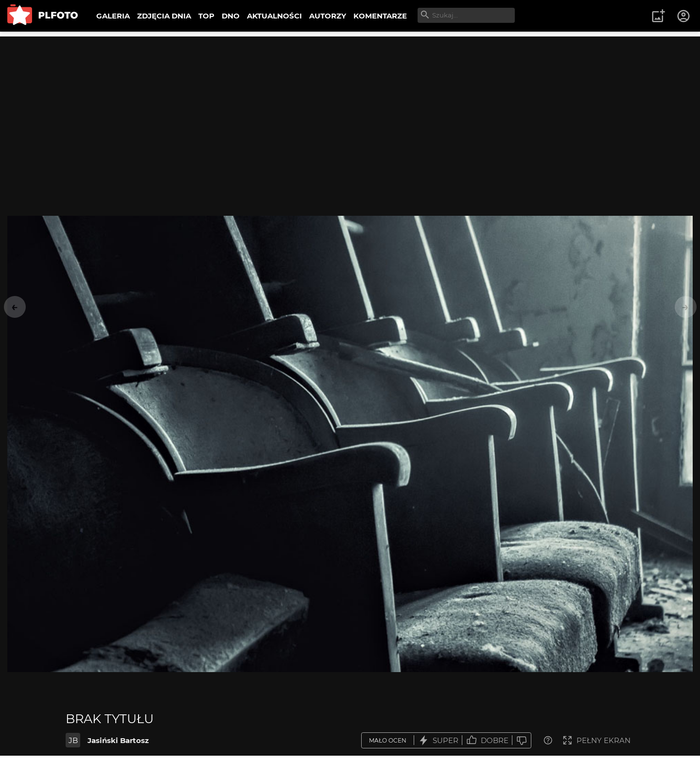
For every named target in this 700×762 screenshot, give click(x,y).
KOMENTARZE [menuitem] (380, 16)
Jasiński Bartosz (118, 740)
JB (73, 740)
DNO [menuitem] (231, 16)
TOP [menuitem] (206, 16)
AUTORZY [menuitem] (328, 16)
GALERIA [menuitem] (113, 16)
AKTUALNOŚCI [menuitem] (274, 16)
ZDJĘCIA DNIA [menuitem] (164, 16)
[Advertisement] (350, 104)
